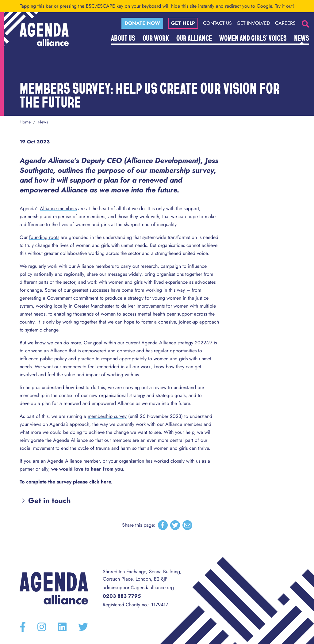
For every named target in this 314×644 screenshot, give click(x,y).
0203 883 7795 (122, 596)
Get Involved (253, 23)
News (302, 38)
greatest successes (91, 290)
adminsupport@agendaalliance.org (138, 587)
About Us (123, 38)
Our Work (156, 38)
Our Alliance (194, 38)
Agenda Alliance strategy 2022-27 (177, 343)
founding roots (44, 237)
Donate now (142, 23)
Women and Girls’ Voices (253, 38)
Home (25, 122)
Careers (285, 23)
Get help (183, 23)
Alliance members (58, 208)
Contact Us (217, 23)
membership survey (107, 416)
